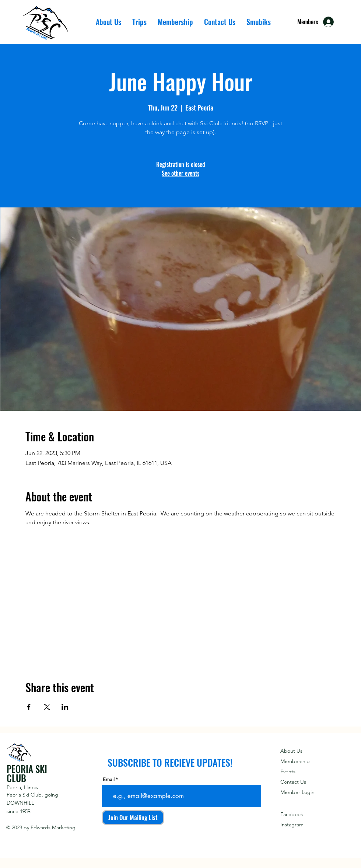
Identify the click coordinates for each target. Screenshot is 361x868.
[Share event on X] (47, 707)
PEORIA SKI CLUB (27, 773)
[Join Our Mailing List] (133, 818)
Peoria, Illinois (22, 787)
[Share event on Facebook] (29, 707)
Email (109, 779)
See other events (180, 173)
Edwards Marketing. (54, 827)
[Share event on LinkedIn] (65, 707)
